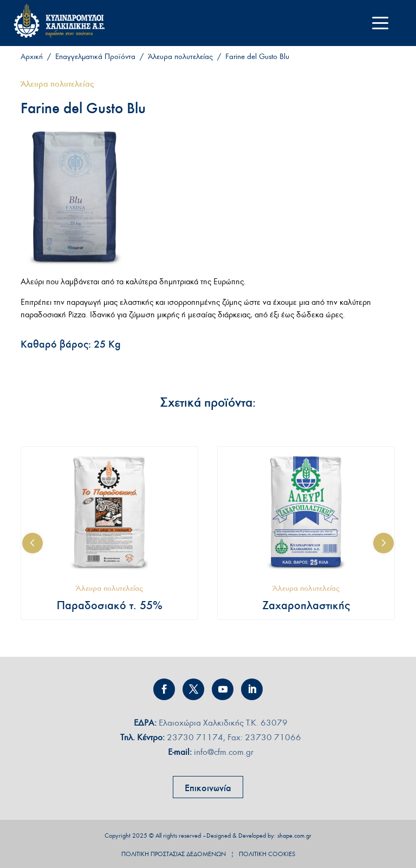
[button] (32, 543)
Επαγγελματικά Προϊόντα (95, 57)
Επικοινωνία (208, 788)
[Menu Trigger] (381, 23)
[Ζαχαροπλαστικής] (306, 513)
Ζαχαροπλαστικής (306, 605)
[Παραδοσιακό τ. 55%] (109, 513)
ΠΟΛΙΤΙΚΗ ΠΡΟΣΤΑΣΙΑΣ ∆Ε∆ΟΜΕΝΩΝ (174, 854)
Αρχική (32, 57)
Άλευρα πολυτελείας (180, 57)
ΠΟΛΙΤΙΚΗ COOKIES (267, 854)
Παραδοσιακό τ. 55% (110, 605)
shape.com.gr (294, 836)
